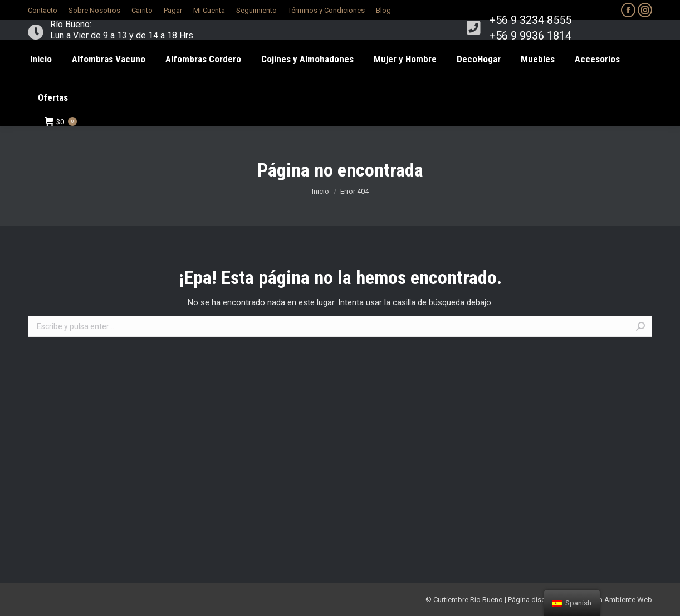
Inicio (321, 191)
